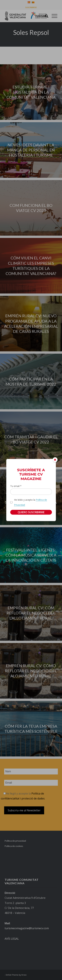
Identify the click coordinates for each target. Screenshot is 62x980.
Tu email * (16, 486)
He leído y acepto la (31, 502)
